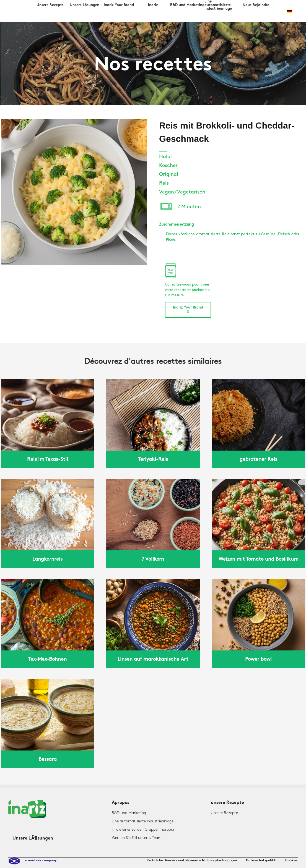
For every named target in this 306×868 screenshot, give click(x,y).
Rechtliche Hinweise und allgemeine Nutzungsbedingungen (192, 861)
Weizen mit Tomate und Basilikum (259, 559)
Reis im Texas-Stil (48, 459)
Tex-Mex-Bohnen (47, 659)
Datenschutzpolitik (261, 861)
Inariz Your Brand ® (188, 310)
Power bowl (258, 659)
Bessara (48, 759)
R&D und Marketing (129, 813)
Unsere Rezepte (224, 813)
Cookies (291, 861)
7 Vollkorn (153, 559)
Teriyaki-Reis (153, 459)
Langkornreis (47, 559)
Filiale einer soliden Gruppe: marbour (143, 829)
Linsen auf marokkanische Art (153, 659)
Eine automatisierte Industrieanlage (143, 821)
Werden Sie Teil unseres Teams (138, 838)
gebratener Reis (258, 459)
